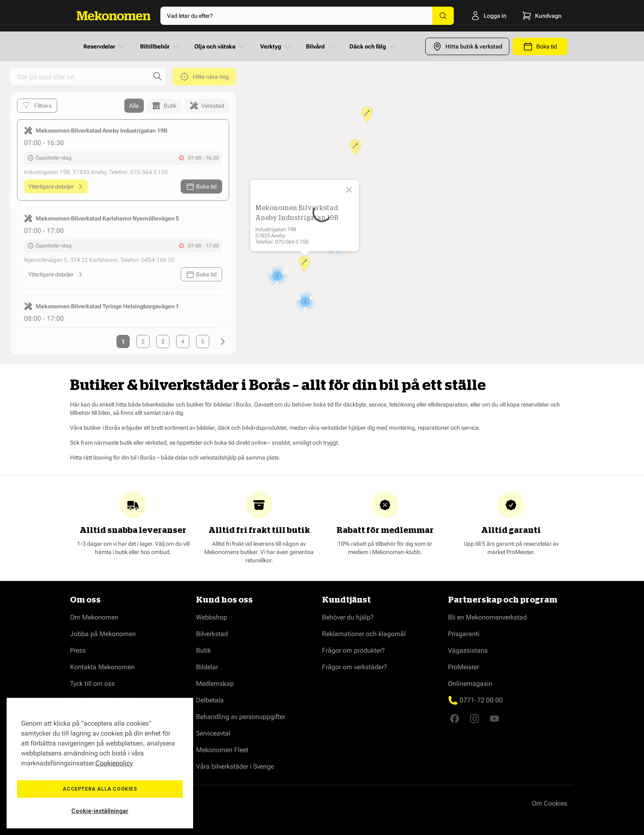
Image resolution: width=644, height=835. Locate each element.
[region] (100, 763)
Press (78, 650)
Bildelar (207, 667)
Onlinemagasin (470, 684)
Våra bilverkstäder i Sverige (235, 766)
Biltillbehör (161, 46)
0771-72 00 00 (481, 700)
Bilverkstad (212, 634)
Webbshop (212, 617)
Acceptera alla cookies (100, 789)
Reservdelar (105, 46)
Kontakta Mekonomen (102, 667)
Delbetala (210, 700)
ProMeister (464, 667)
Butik (203, 650)
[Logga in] (486, 16)
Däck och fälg (373, 46)
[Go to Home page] (114, 16)
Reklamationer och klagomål (364, 634)
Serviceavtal (213, 733)
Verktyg (276, 46)
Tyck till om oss (92, 684)
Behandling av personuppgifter (241, 717)
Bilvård (321, 46)
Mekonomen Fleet (222, 750)
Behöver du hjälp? (348, 617)
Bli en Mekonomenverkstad (487, 617)
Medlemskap (215, 684)
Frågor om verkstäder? (355, 667)
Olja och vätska (221, 46)
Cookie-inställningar (100, 811)
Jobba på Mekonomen (103, 634)
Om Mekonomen (94, 617)
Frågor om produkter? (353, 650)
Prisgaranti (464, 634)
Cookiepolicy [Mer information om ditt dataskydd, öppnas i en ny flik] (114, 763)
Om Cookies (550, 803)
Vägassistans (468, 650)
